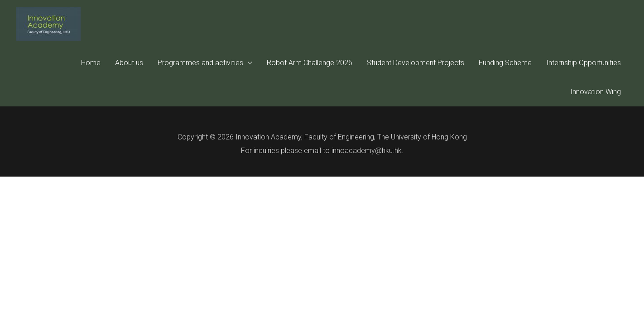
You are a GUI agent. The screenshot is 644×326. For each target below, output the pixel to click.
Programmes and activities (200, 63)
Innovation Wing (596, 92)
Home (91, 63)
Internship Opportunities (584, 63)
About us (129, 63)
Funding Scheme (505, 63)
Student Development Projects (416, 63)
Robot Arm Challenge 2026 (310, 63)
